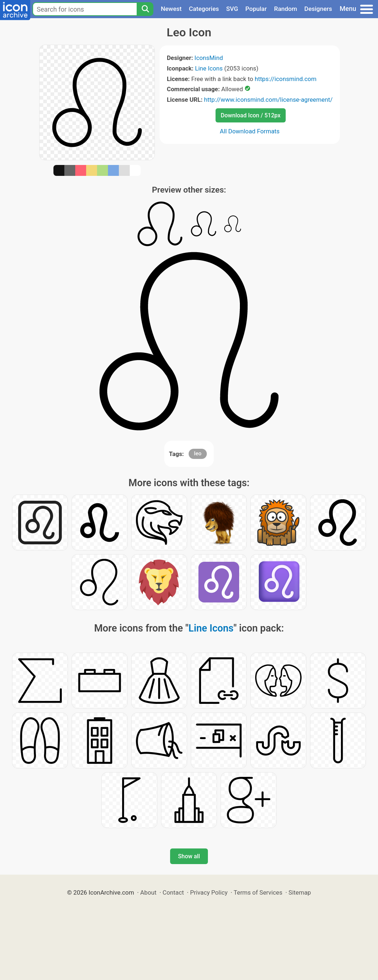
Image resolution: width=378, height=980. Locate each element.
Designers (318, 9)
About (148, 892)
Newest (171, 9)
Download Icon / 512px (250, 115)
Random (285, 9)
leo (198, 453)
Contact (173, 892)
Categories (204, 9)
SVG (232, 9)
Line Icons (209, 68)
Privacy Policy (209, 892)
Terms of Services (258, 892)
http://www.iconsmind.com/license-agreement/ (268, 100)
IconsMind (209, 58)
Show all (189, 856)
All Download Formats (250, 131)
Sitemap (300, 892)
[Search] (145, 9)
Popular (256, 9)
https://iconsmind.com (286, 79)
